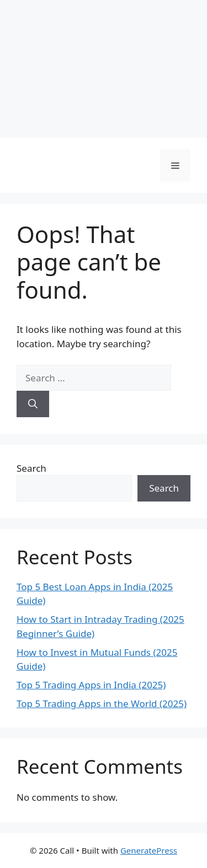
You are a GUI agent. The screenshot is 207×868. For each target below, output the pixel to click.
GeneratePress (149, 850)
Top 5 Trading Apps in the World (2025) (102, 703)
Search (31, 468)
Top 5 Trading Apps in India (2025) (91, 685)
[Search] (33, 404)
